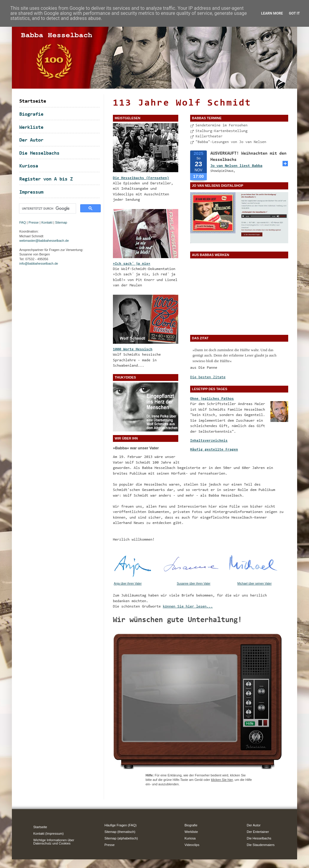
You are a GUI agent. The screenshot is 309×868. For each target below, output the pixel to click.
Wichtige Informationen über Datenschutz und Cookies (54, 842)
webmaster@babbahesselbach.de (44, 241)
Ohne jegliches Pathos (212, 399)
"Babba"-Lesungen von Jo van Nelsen (231, 142)
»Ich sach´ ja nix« (132, 264)
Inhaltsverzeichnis (209, 441)
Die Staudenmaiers (261, 845)
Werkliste (31, 127)
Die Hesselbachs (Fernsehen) (141, 178)
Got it (294, 13)
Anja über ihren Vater (128, 584)
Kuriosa (29, 166)
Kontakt (47, 222)
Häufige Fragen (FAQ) (121, 825)
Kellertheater (209, 136)
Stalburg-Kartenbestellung (221, 131)
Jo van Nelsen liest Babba (236, 166)
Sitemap (61, 222)
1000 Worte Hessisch (133, 349)
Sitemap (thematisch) (120, 832)
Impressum (31, 192)
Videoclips (192, 845)
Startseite (33, 101)
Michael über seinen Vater (254, 584)
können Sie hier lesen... (188, 606)
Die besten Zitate (208, 377)
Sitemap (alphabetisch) (121, 838)
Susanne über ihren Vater (194, 584)
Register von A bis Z (46, 179)
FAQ (23, 222)
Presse (34, 222)
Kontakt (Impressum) (48, 834)
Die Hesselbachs (39, 153)
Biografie (31, 114)
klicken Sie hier (222, 780)
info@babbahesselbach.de (39, 263)
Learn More (272, 13)
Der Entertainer (258, 832)
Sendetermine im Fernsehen (221, 125)
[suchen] (47, 208)
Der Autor (31, 140)
